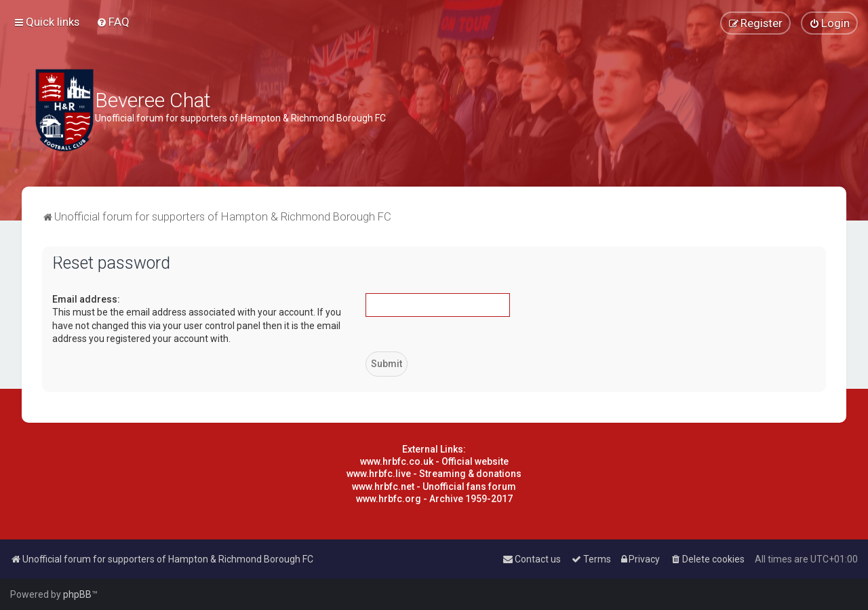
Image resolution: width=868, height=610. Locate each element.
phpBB (77, 594)
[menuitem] (113, 22)
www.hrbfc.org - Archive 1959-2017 (434, 499)
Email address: (86, 299)
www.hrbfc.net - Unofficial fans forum (434, 487)
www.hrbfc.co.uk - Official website (434, 461)
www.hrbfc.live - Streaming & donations (434, 474)
